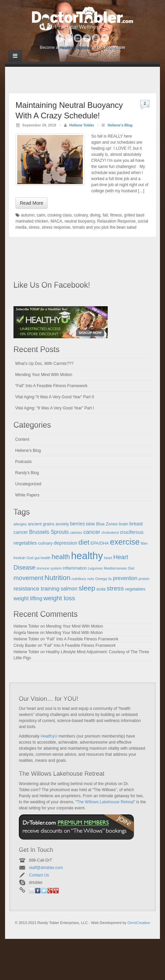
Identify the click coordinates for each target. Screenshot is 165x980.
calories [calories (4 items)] (76, 532)
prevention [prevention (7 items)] (125, 578)
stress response (56, 227)
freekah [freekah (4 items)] (20, 558)
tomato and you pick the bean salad (104, 227)
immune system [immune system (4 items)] (49, 568)
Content (22, 439)
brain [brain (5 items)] (124, 524)
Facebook (60, 38)
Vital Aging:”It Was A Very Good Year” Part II (55, 397)
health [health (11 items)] (61, 557)
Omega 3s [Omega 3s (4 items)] (104, 579)
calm (41, 215)
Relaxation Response (117, 221)
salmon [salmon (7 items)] (69, 589)
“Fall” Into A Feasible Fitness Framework (51, 386)
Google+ (69, 38)
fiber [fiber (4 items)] (144, 543)
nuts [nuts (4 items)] (91, 579)
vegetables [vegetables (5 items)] (135, 589)
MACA (56, 221)
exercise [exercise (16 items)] (125, 542)
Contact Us (39, 875)
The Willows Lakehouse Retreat (105, 802)
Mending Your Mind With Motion (44, 375)
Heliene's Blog (120, 125)
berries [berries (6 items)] (77, 524)
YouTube (96, 38)
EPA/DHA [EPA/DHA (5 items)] (100, 543)
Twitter (87, 38)
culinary (81, 215)
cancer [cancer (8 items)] (92, 532)
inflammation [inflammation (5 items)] (75, 568)
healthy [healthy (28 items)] (87, 556)
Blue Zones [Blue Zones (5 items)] (107, 524)
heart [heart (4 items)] (108, 558)
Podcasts (23, 462)
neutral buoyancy (80, 221)
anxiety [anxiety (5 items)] (62, 524)
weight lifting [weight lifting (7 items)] (28, 598)
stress (34, 227)
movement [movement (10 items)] (28, 578)
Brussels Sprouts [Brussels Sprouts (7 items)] (49, 532)
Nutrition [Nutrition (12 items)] (57, 578)
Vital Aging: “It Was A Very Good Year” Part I (55, 408)
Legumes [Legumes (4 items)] (95, 568)
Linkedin (78, 38)
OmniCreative (139, 923)
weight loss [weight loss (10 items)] (59, 598)
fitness (116, 215)
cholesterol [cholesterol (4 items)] (110, 532)
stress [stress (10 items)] (115, 588)
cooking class (60, 215)
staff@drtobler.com (46, 868)
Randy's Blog (27, 473)
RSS (105, 38)
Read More (31, 203)
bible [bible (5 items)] (91, 524)
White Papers (27, 495)
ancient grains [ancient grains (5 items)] (41, 524)
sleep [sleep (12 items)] (87, 588)
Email (32, 891)
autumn (28, 215)
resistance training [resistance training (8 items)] (36, 589)
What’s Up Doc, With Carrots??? (44, 364)
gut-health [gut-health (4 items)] (42, 558)
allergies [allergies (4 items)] (20, 524)
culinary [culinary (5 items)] (45, 543)
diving (95, 215)
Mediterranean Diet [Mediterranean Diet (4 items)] (119, 568)
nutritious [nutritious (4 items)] (79, 579)
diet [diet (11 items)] (84, 542)
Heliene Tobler (82, 125)
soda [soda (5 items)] (101, 589)
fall (105, 215)
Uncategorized (28, 484)
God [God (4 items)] (30, 558)
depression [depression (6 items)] (66, 543)
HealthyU (49, 736)
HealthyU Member (76, 48)
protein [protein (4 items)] (144, 579)
